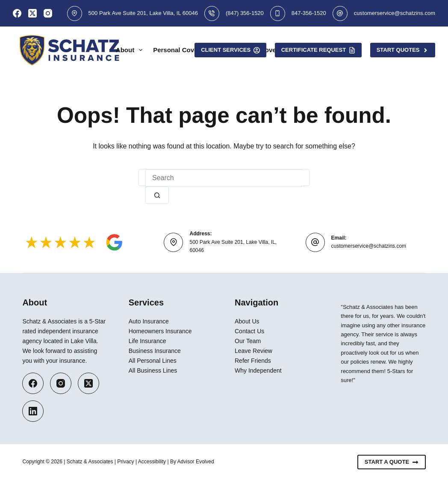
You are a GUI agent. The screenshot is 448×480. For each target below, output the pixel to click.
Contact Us (249, 331)
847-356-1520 (309, 13)
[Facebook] (17, 13)
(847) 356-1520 (245, 13)
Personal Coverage (188, 50)
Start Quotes (403, 50)
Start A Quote (392, 462)
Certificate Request (318, 50)
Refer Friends (253, 361)
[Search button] (157, 195)
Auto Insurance (149, 321)
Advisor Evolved (196, 462)
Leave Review (253, 351)
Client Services (230, 50)
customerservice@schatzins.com (395, 13)
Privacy (125, 462)
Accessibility (152, 462)
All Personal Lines (153, 361)
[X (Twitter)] (32, 13)
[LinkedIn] (33, 411)
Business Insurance (155, 351)
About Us (247, 321)
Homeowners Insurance (160, 331)
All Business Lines (153, 370)
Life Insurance (147, 341)
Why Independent (258, 370)
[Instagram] (48, 13)
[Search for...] (224, 178)
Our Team (248, 341)
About (131, 50)
